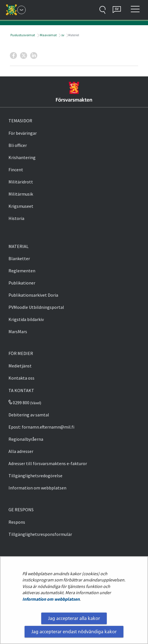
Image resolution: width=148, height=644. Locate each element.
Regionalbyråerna (26, 439)
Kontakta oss (21, 378)
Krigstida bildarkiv (26, 319)
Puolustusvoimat (22, 35)
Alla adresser (21, 451)
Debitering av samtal (29, 415)
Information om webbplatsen (51, 599)
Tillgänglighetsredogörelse (35, 476)
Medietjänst (20, 366)
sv (63, 35)
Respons (17, 522)
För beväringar (23, 133)
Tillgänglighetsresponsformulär (40, 534)
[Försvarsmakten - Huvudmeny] (21, 10)
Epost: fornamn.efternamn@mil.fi (41, 427)
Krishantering (22, 157)
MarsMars (18, 331)
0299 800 (19, 403)
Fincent (16, 170)
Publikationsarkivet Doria (33, 295)
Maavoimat (48, 35)
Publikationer (22, 283)
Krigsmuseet (21, 206)
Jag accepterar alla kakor (74, 618)
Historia (16, 218)
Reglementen (22, 271)
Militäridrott (21, 182)
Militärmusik (21, 194)
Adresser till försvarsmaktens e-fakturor (48, 463)
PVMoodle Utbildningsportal (36, 307)
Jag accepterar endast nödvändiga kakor (74, 632)
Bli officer (18, 145)
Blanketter (19, 258)
